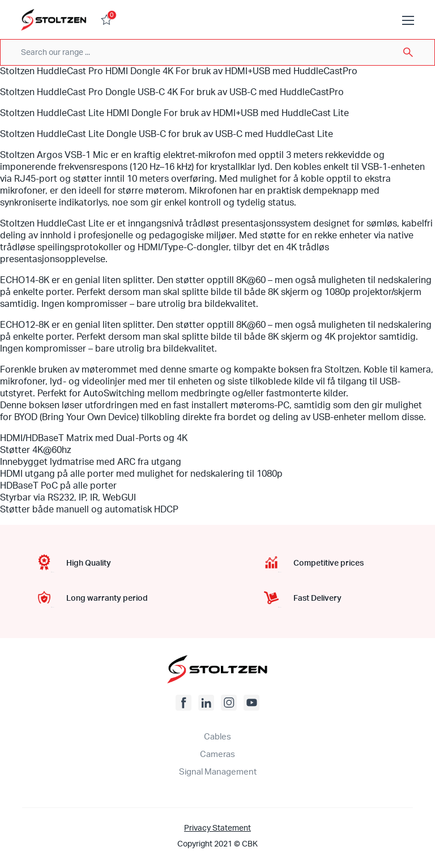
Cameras (217, 754)
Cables (217, 737)
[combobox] (217, 52)
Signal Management (218, 772)
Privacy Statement (217, 828)
